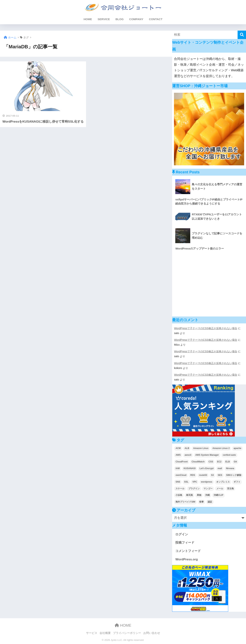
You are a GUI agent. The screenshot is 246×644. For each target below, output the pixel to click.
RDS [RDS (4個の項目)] (193, 475)
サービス (92, 633)
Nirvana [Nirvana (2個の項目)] (230, 468)
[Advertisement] (209, 284)
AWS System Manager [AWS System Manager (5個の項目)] (207, 455)
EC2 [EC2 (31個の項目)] (219, 462)
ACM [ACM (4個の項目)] (178, 448)
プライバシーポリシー (127, 633)
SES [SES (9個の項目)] (220, 475)
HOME (88, 19)
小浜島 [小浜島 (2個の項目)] (179, 495)
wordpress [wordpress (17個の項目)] (207, 482)
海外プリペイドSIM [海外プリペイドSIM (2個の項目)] (185, 502)
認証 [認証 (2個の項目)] (210, 502)
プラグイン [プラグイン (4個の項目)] (194, 489)
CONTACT (156, 19)
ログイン (182, 534)
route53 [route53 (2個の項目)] (203, 475)
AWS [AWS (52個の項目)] (178, 455)
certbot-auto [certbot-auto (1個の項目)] (229, 455)
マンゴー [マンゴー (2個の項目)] (208, 489)
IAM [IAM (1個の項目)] (178, 468)
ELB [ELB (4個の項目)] (228, 462)
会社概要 (105, 633)
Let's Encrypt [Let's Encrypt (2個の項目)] (207, 468)
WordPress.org (187, 559)
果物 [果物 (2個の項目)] (199, 495)
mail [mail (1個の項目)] (220, 468)
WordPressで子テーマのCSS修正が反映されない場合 (206, 328)
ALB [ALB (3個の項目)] (187, 448)
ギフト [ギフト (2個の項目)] (237, 482)
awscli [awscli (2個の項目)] (188, 455)
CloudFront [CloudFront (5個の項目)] (182, 462)
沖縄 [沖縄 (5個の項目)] (207, 495)
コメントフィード (188, 551)
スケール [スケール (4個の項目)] (180, 489)
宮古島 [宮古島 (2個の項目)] (230, 489)
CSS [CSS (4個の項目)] (211, 462)
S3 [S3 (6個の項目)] (212, 475)
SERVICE (104, 19)
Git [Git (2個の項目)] (235, 462)
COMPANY (136, 19)
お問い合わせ (152, 633)
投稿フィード (185, 543)
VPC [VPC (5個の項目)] (195, 482)
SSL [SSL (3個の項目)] (186, 482)
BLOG (119, 19)
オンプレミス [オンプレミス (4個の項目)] (223, 482)
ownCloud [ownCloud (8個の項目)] (181, 475)
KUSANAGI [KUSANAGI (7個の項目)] (190, 468)
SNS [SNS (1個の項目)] (178, 482)
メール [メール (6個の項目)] (220, 489)
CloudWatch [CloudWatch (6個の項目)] (198, 462)
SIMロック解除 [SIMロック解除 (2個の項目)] (234, 475)
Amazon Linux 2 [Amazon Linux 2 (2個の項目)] (221, 448)
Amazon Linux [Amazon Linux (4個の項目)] (201, 448)
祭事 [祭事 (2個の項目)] (201, 502)
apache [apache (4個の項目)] (237, 448)
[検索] (242, 35)
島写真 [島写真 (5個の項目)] (190, 495)
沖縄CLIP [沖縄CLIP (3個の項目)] (218, 495)
